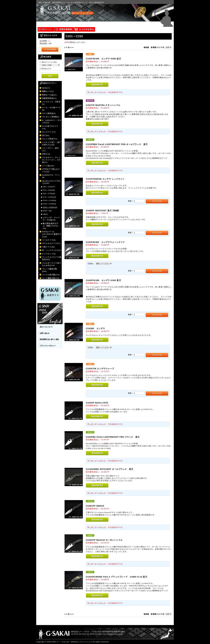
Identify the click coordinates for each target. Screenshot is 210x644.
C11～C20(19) (49, 190)
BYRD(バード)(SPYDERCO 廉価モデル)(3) (52, 234)
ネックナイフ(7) (49, 132)
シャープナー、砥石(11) (50, 149)
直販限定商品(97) (49, 98)
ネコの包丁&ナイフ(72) (50, 127)
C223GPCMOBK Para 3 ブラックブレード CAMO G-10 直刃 (117, 577)
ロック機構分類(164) (51, 278)
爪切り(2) (46, 154)
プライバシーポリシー (48, 346)
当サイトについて (46, 327)
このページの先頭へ (166, 642)
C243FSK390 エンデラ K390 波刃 (103, 59)
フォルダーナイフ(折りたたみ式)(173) (52, 264)
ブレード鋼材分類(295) (49, 270)
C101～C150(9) (50, 200)
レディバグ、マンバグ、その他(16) (51, 219)
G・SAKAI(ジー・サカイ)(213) (52, 121)
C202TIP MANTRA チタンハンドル (103, 105)
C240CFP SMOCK (95, 506)
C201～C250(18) (50, 207)
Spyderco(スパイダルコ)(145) (51, 182)
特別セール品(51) (49, 95)
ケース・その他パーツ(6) (51, 109)
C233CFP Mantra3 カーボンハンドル (104, 540)
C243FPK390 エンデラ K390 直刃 (103, 280)
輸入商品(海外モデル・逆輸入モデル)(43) (51, 226)
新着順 (154, 47)
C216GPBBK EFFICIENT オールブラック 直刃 (110, 469)
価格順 (146, 47)
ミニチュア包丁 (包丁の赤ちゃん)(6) (52, 143)
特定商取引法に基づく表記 (49, 339)
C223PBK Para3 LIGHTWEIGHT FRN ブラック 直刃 (113, 437)
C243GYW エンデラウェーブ (100, 369)
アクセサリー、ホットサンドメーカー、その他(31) (51, 160)
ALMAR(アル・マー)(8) (51, 176)
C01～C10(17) (49, 187)
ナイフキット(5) (49, 254)
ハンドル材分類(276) (51, 275)
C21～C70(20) (49, 193)
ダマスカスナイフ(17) (51, 243)
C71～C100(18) (50, 197)
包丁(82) (46, 135)
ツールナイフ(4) (49, 240)
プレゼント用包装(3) (51, 117)
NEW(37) (46, 88)
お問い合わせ (45, 333)
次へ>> (71, 47)
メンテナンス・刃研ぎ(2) (51, 103)
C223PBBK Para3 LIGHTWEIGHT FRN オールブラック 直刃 (117, 144)
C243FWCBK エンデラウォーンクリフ (105, 242)
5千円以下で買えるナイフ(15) (51, 170)
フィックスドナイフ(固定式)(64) (52, 258)
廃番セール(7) (48, 91)
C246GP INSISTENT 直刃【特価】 (103, 211)
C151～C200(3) (50, 204)
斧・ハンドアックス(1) (52, 250)
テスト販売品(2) (49, 113)
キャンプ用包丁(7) (50, 139)
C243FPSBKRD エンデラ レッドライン (105, 179)
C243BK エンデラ (95, 328)
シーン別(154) (48, 166)
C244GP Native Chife (97, 403)
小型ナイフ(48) (48, 247)
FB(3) (45, 214)
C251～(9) (47, 211)
